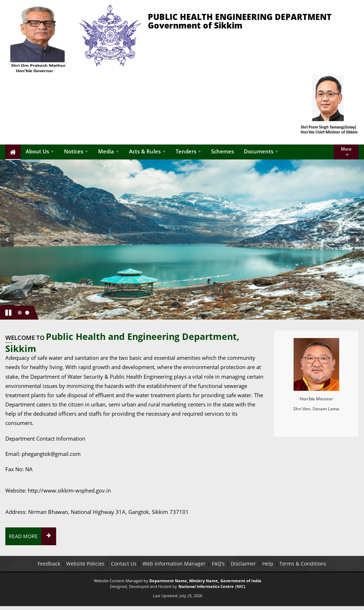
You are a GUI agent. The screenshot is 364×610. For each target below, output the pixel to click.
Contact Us (123, 564)
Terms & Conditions (304, 564)
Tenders (188, 151)
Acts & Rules (147, 151)
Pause (9, 312)
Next (358, 248)
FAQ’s (218, 564)
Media (109, 151)
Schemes (223, 151)
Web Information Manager (174, 564)
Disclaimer (244, 564)
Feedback (48, 564)
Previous (7, 248)
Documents (261, 151)
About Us (40, 151)
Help (268, 564)
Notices (76, 151)
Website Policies (85, 564)
